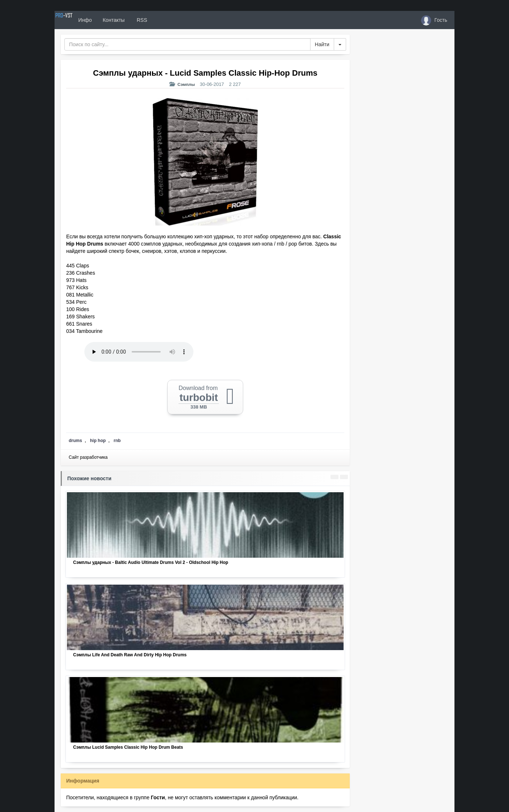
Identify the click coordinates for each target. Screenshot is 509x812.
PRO (76, 20)
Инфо (110, 20)
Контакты (139, 20)
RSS (167, 20)
